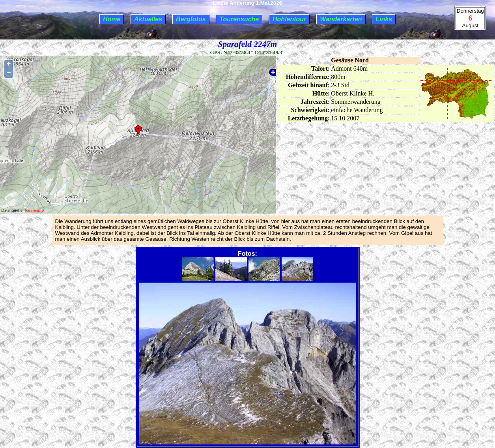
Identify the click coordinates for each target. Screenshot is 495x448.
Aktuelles (148, 19)
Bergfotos (191, 19)
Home (112, 19)
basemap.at (35, 210)
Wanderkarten (341, 19)
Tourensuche (239, 19)
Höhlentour (289, 19)
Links (384, 19)
